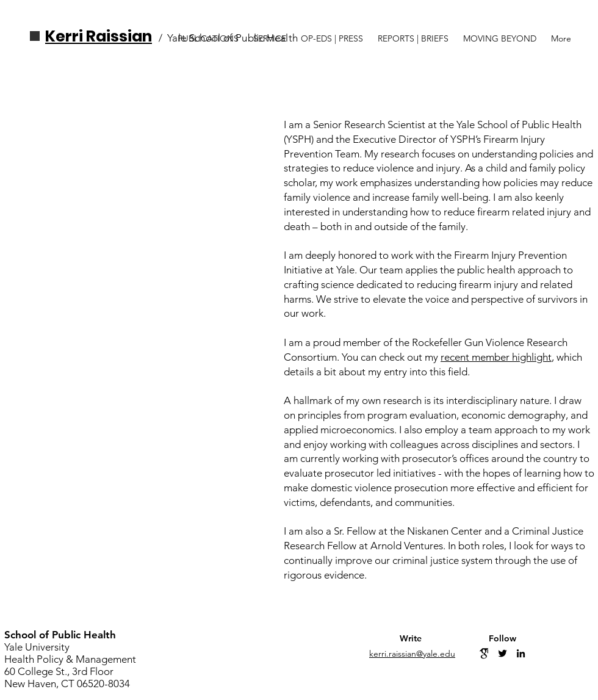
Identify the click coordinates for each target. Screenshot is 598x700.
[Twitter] (503, 653)
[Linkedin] (521, 653)
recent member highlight (496, 357)
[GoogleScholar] (484, 653)
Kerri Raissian (99, 36)
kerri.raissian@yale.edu (412, 654)
